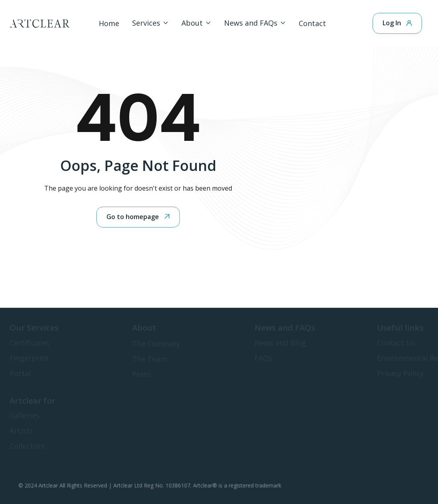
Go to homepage (138, 217)
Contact (312, 23)
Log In (397, 23)
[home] (40, 23)
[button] (150, 23)
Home (109, 23)
